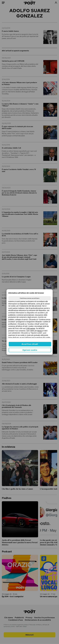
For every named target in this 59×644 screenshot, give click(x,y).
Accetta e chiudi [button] (30, 344)
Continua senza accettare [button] (30, 298)
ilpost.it (40, 331)
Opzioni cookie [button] (30, 350)
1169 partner (31, 328)
